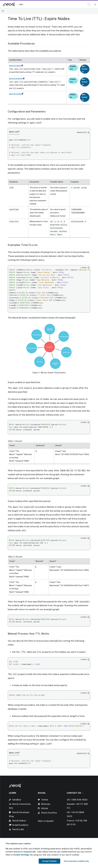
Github (45, 808)
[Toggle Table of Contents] (3, 11)
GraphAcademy (20, 825)
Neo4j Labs (18, 829)
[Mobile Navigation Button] (95, 5)
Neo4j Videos (19, 821)
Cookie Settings (21, 855)
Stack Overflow (49, 813)
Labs (21, 4)
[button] (89, 5)
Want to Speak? (46, 821)
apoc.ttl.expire (16, 66)
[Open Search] (89, 5)
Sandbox (17, 800)
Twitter (45, 800)
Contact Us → (75, 793)
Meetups (46, 804)
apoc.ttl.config (16, 94)
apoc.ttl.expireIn (17, 78)
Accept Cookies (49, 861)
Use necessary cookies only (76, 861)
